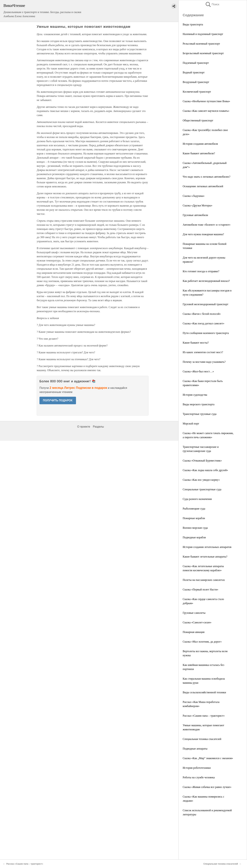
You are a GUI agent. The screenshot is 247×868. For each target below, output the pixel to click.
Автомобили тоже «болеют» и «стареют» (207, 225)
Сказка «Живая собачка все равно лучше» (207, 787)
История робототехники (197, 768)
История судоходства (195, 395)
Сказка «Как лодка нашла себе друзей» (205, 470)
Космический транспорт (197, 92)
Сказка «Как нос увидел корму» (201, 480)
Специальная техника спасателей (202, 739)
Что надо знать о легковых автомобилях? (207, 177)
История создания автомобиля (200, 144)
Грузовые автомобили (195, 215)
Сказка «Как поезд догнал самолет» (204, 323)
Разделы (98, 427)
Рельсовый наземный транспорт (201, 44)
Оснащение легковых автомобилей (203, 186)
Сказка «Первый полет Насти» (201, 589)
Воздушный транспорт (196, 82)
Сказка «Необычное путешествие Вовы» (206, 101)
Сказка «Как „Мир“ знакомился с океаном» (208, 758)
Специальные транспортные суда (202, 489)
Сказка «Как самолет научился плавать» (206, 111)
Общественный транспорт (198, 120)
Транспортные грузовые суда (200, 414)
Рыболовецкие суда (194, 509)
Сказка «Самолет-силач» (197, 622)
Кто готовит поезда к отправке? (201, 271)
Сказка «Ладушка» (194, 196)
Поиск (212, 4)
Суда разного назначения (197, 499)
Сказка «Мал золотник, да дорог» (202, 642)
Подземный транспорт (196, 63)
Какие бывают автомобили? (199, 153)
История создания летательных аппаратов (207, 547)
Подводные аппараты (195, 749)
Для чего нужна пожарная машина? (203, 234)
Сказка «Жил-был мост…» (198, 371)
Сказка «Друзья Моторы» (198, 205)
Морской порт (191, 424)
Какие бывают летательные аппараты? (205, 557)
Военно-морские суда (195, 528)
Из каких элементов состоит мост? (203, 352)
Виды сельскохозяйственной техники (204, 692)
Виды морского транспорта (199, 404)
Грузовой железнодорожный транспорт (205, 304)
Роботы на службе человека (199, 777)
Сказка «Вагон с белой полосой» (202, 314)
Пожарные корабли (194, 518)
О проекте (84, 427)
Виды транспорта (193, 24)
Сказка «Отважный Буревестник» (202, 461)
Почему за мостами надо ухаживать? (204, 362)
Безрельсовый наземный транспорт (203, 53)
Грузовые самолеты (194, 613)
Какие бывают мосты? (196, 343)
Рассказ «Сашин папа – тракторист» (204, 716)
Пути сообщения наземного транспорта (206, 333)
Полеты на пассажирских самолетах (204, 580)
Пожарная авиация (194, 632)
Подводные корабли (194, 537)
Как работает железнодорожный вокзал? (206, 281)
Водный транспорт (194, 72)
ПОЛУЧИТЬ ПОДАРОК (58, 400)
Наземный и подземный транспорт (203, 34)
